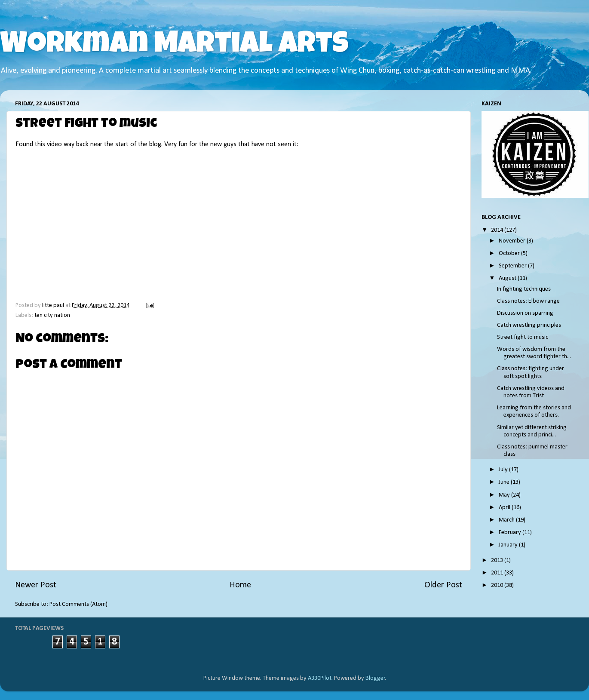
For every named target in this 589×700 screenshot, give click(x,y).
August (508, 278)
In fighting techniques (524, 289)
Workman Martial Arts (174, 46)
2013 (498, 560)
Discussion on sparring (525, 313)
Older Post (443, 585)
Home (240, 585)
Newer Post (36, 585)
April (505, 508)
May (505, 495)
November (513, 241)
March (507, 520)
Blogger (375, 678)
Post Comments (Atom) (78, 604)
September (513, 266)
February (511, 533)
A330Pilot (320, 678)
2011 (498, 573)
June (505, 482)
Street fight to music (523, 337)
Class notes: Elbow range (528, 301)
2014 (498, 230)
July (504, 470)
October (510, 253)
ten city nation (52, 315)
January (509, 545)
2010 (498, 585)
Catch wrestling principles (529, 325)
